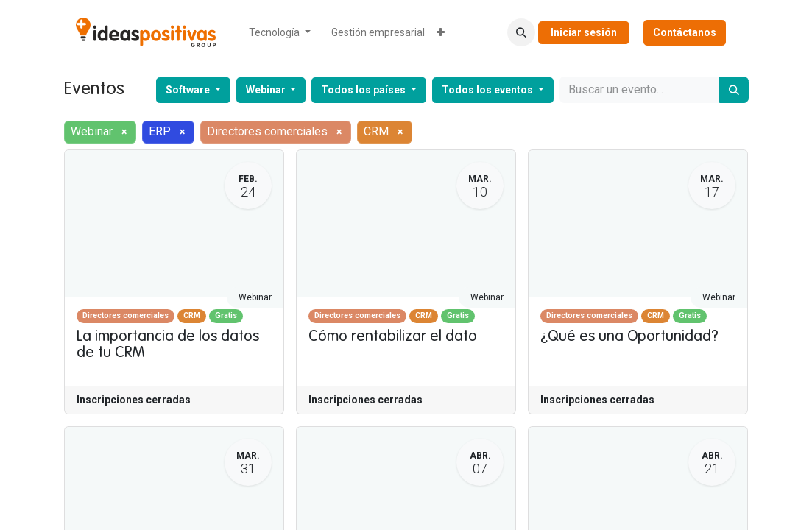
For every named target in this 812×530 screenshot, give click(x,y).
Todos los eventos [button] (488, 90)
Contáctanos (685, 32)
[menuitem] (280, 33)
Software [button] (189, 90)
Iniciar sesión (584, 32)
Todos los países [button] (364, 90)
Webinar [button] (267, 90)
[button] (521, 32)
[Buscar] (734, 90)
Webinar (255, 297)
